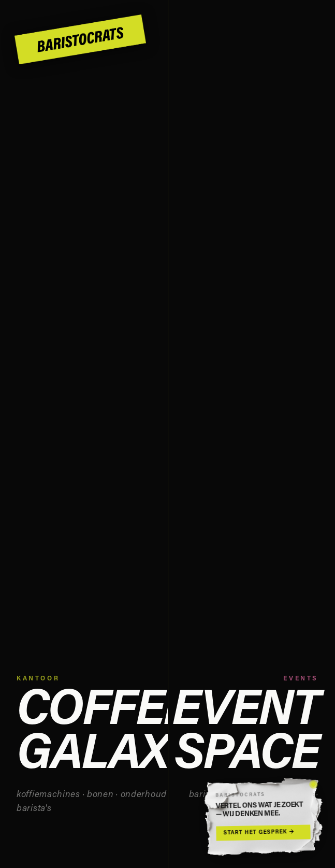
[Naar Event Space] (252, 434)
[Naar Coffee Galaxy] (84, 434)
